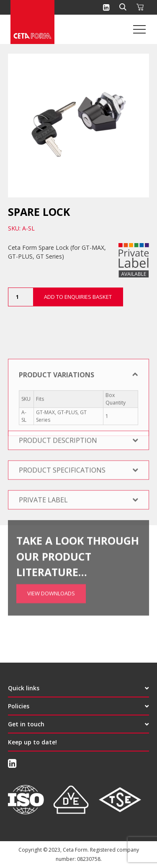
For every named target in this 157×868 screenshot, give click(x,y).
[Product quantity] (21, 297)
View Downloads (51, 575)
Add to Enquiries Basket (78, 297)
